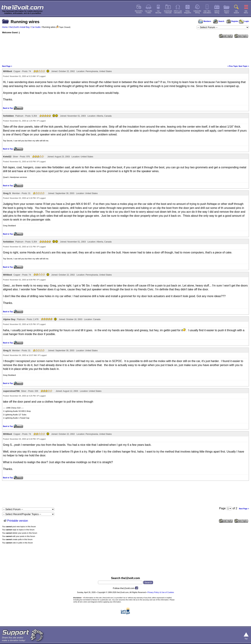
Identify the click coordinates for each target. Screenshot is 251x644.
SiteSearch (236, 12)
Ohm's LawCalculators (178, 12)
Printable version (18, 521)
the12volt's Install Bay (20, 27)
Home (5, 27)
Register (232, 21)
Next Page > (7, 66)
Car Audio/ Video (149, 12)
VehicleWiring (217, 12)
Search (219, 21)
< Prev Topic (233, 66)
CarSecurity (158, 12)
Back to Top (8, 108)
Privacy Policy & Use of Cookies (161, 592)
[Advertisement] (125, 51)
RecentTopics (227, 12)
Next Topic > (244, 66)
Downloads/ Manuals (168, 12)
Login (244, 21)
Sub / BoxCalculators (207, 12)
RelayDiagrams (188, 12)
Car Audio (36, 27)
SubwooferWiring (197, 12)
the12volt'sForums (139, 12)
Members (205, 21)
